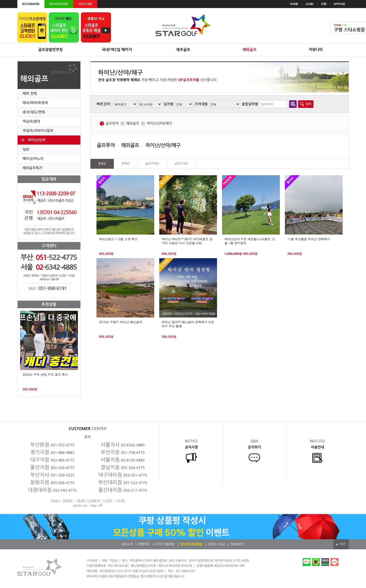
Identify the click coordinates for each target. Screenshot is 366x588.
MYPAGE (339, 4)
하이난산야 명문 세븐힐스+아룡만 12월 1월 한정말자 (250, 241)
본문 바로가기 (0, 0)
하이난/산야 (36, 140)
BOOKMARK (31, 4)
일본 (26, 149)
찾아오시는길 (217, 544)
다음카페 (334, 562)
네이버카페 (316, 562)
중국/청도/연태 (34, 112)
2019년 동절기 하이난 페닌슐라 (121, 322)
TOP (342, 544)
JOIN (324, 4)
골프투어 (112, 123)
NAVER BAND (59, 4)
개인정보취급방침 (191, 544)
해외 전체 (30, 94)
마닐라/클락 (31, 121)
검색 (308, 104)
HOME (294, 4)
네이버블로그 (307, 562)
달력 (293, 104)
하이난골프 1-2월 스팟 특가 (118, 239)
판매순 (126, 164)
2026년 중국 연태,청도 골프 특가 (45, 375)
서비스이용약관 (165, 544)
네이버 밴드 (64, 27)
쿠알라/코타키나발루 (38, 131)
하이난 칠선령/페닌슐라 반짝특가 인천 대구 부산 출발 (188, 324)
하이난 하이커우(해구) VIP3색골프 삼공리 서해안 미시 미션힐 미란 (187, 241)
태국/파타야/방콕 (35, 103)
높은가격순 (152, 164)
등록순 (102, 164)
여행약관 (144, 544)
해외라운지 (238, 544)
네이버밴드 (325, 562)
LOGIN (309, 4)
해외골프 (133, 123)
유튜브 (96, 27)
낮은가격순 (181, 164)
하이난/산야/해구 (159, 123)
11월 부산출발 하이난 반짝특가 (309, 239)
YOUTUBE (85, 4)
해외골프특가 (32, 168)
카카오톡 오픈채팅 (32, 27)
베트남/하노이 (33, 159)
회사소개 (127, 544)
